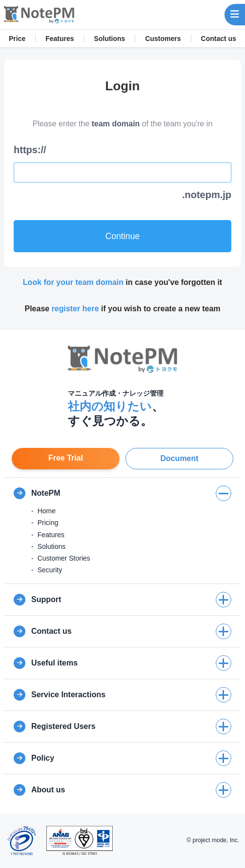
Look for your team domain (73, 282)
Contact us (219, 39)
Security (50, 570)
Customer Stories (64, 558)
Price (17, 39)
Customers (163, 39)
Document (179, 458)
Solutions (110, 39)
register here (75, 309)
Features (60, 39)
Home (47, 511)
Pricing (48, 523)
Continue (122, 236)
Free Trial (66, 458)
